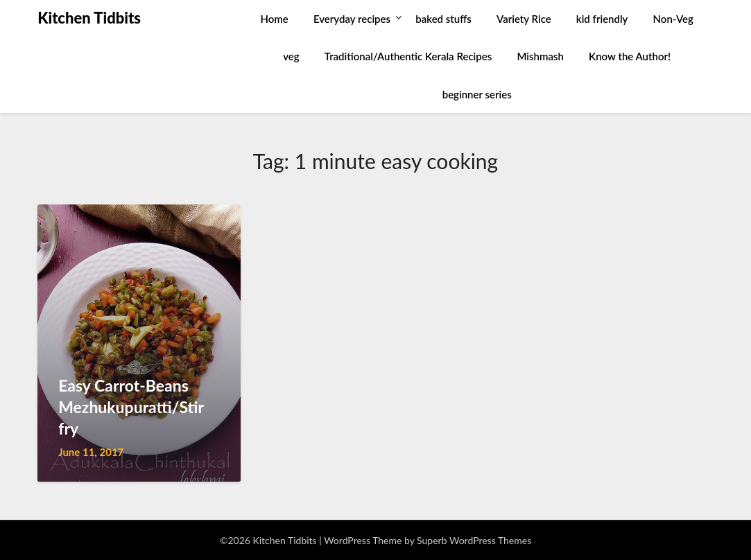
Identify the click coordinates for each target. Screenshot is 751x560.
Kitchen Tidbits (89, 18)
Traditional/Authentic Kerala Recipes (408, 56)
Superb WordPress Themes (474, 540)
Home (275, 19)
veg (291, 56)
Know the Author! (630, 56)
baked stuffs (443, 19)
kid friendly (602, 19)
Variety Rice (524, 19)
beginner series (477, 94)
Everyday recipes (352, 19)
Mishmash (540, 56)
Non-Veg (673, 19)
